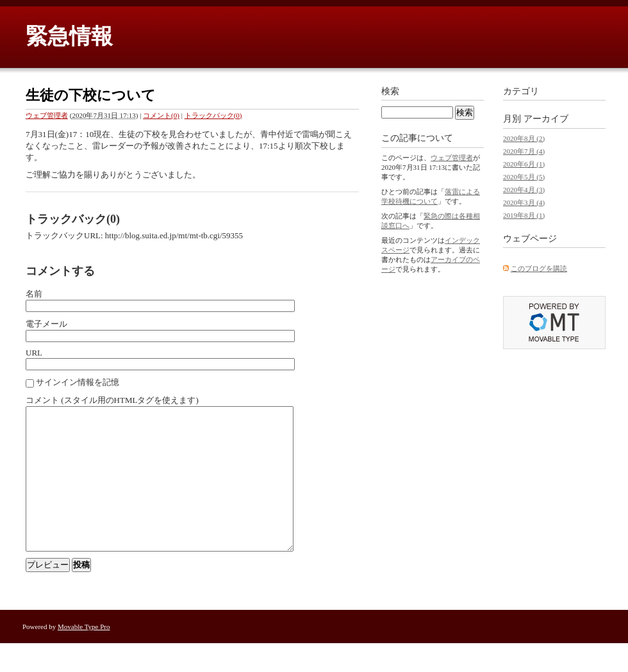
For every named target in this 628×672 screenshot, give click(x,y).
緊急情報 (69, 36)
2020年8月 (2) (524, 138)
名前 (34, 294)
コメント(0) (161, 115)
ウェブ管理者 (47, 115)
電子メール (46, 324)
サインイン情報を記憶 (78, 382)
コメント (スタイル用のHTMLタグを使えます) (112, 400)
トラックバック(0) (213, 115)
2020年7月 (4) (524, 151)
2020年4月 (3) (524, 190)
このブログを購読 (539, 268)
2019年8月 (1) (524, 215)
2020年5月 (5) (524, 177)
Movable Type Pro (84, 655)
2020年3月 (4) (524, 202)
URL (34, 353)
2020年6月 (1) (524, 164)
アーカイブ (546, 119)
